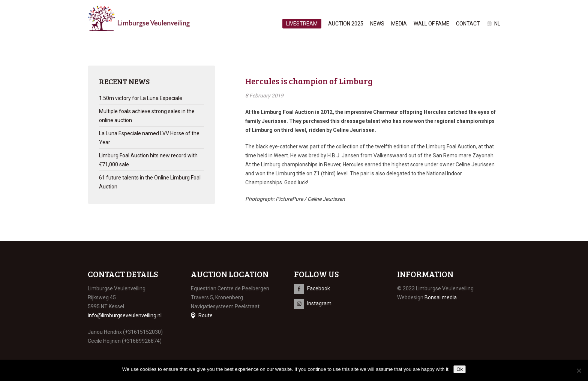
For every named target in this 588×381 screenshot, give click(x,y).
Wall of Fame (431, 24)
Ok (460, 369)
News (377, 24)
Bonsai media (441, 297)
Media (399, 24)
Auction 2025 (346, 24)
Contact (468, 24)
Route (205, 315)
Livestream (302, 24)
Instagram (319, 303)
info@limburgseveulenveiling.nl (125, 315)
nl (497, 24)
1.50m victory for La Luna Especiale (141, 98)
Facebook (319, 288)
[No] (579, 371)
